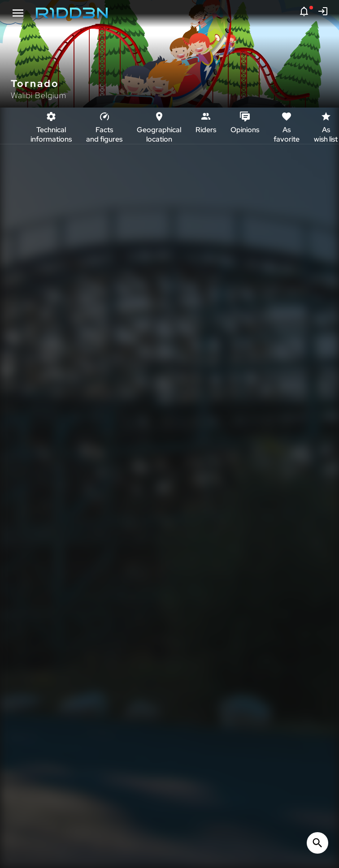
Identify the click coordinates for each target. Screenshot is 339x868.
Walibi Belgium (39, 95)
